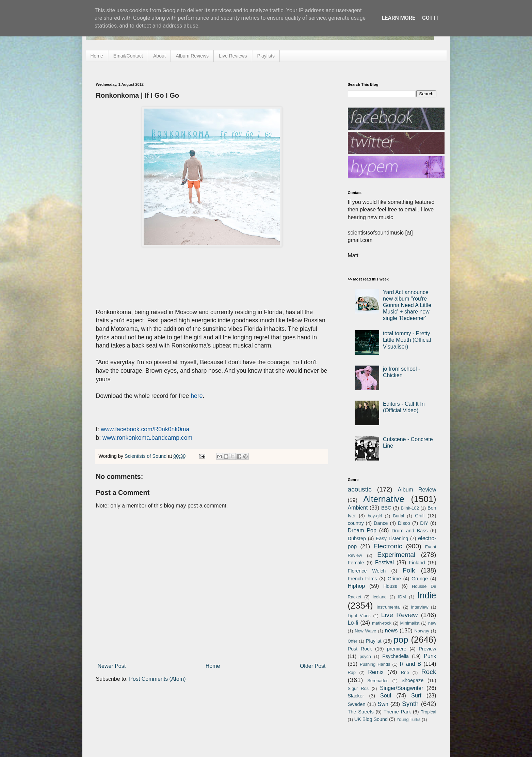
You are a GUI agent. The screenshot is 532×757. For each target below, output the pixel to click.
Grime (394, 579)
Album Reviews (192, 56)
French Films (362, 579)
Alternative (384, 499)
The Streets (361, 712)
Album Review (417, 490)
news (391, 631)
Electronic (388, 546)
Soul (386, 696)
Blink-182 (410, 508)
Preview (427, 649)
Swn (383, 704)
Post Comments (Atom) (157, 679)
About (159, 56)
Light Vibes (359, 616)
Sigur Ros (358, 688)
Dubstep (357, 538)
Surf (416, 696)
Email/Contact (128, 56)
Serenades (378, 681)
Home (97, 56)
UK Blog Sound (371, 719)
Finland (417, 563)
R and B (410, 664)
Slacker (356, 696)
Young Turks (409, 719)
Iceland (380, 597)
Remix (376, 672)
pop (401, 640)
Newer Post (112, 666)
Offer (353, 641)
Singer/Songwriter (401, 688)
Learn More (399, 18)
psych (365, 656)
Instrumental (388, 607)
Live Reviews (233, 56)
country (356, 523)
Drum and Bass (409, 531)
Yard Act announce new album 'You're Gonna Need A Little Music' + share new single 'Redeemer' (407, 305)
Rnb (405, 672)
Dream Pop (362, 530)
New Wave (365, 631)
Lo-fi (353, 623)
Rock (429, 672)
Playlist (374, 641)
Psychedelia (396, 656)
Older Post (313, 666)
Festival (384, 562)
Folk (409, 570)
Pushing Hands (375, 664)
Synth (410, 704)
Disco (404, 523)
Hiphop (357, 586)
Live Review (400, 615)
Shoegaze (412, 680)
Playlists (266, 56)
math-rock (382, 623)
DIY (424, 523)
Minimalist (410, 623)
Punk (430, 656)
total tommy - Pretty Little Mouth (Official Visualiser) (407, 340)
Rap (352, 672)
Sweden (357, 704)
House (390, 586)
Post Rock (360, 649)
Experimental (396, 555)
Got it (430, 18)
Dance (381, 523)
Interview (420, 607)
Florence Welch (367, 571)
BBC (386, 508)
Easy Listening (392, 538)
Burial (398, 516)
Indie (427, 595)
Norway (422, 631)
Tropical (429, 712)
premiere (397, 649)
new (432, 623)
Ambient (358, 508)
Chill (420, 516)
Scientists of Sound (146, 456)
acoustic (360, 489)
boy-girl (375, 516)
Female (356, 563)
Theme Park (397, 712)
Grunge (420, 579)
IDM (402, 597)
